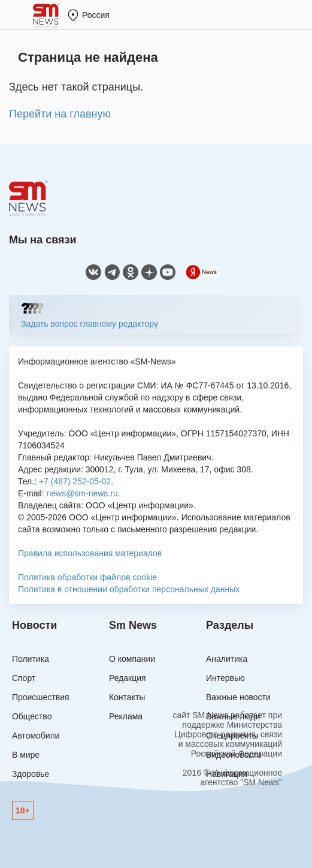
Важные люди (233, 716)
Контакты (127, 697)
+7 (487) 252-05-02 (75, 481)
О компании (132, 659)
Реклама (126, 716)
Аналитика (227, 659)
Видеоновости (234, 755)
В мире (26, 755)
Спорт (24, 678)
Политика (31, 659)
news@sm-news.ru (82, 493)
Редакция (128, 678)
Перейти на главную (60, 114)
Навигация (227, 774)
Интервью (225, 678)
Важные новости (238, 697)
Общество (32, 716)
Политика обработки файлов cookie (87, 577)
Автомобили (36, 736)
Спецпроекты (232, 736)
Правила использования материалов (90, 553)
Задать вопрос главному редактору (90, 324)
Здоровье (31, 774)
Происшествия (41, 697)
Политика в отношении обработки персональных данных (129, 589)
